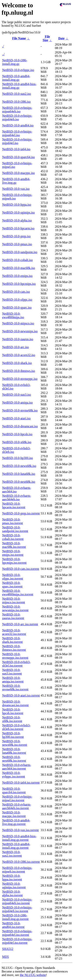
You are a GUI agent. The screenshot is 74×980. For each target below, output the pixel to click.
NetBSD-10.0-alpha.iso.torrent (12, 893)
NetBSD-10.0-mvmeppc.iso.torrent (15, 656)
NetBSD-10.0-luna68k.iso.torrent (14, 751)
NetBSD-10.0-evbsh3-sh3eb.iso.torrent (16, 727)
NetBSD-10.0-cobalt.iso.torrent (13, 537)
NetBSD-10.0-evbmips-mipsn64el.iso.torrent (17, 933)
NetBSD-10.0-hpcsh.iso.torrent (13, 711)
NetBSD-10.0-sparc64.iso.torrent (14, 790)
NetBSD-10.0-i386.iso (16, 102)
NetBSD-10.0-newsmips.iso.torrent (15, 608)
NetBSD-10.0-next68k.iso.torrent (14, 759)
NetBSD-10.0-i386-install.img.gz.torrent (15, 917)
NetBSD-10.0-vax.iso (16, 189)
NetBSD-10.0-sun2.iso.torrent (12, 854)
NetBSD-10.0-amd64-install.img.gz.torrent (16, 846)
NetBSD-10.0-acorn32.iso (19, 355)
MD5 (6, 957)
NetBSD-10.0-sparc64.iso (18, 157)
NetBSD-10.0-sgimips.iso (18, 212)
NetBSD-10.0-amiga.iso (17, 403)
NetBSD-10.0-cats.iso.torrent (21, 569)
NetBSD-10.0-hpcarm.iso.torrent (14, 505)
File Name (19, 38)
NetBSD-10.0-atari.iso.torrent (21, 695)
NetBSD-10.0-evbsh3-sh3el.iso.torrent (16, 664)
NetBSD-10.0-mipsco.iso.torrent (14, 600)
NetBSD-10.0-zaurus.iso (18, 339)
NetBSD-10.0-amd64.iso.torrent (13, 925)
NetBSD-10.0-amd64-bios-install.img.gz (19, 86)
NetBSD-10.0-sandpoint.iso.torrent (15, 529)
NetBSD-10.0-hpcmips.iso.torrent (14, 561)
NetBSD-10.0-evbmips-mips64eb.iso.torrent (17, 909)
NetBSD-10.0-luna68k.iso (19, 474)
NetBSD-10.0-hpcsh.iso (17, 434)
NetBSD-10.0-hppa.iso (17, 205)
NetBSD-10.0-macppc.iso (18, 173)
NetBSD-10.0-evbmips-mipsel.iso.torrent (17, 798)
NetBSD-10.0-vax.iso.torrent (20, 830)
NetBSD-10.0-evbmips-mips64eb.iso (17, 117)
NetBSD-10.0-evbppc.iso (18, 70)
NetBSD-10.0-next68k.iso (19, 482)
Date (61, 38)
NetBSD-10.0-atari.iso (16, 418)
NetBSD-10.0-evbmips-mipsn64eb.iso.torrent (17, 901)
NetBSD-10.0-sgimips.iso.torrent (14, 885)
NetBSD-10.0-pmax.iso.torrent (13, 521)
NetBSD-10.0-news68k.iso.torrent (15, 743)
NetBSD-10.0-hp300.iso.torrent (13, 735)
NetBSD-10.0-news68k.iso (19, 466)
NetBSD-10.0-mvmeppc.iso (20, 379)
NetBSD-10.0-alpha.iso (17, 220)
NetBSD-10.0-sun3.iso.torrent (12, 672)
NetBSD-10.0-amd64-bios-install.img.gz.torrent (19, 838)
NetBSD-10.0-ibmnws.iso (19, 371)
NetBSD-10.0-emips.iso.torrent (13, 553)
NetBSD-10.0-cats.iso (16, 292)
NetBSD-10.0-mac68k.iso (19, 268)
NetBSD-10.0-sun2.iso (17, 94)
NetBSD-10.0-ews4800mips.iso (13, 315)
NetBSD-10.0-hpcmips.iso (19, 284)
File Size (46, 38)
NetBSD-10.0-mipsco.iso (18, 323)
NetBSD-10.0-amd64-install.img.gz (16, 78)
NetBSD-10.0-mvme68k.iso (20, 410)
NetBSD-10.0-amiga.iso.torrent (13, 680)
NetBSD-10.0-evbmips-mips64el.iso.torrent (17, 941)
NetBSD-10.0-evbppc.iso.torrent (14, 775)
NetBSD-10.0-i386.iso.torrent (21, 862)
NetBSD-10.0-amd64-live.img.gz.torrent (16, 822)
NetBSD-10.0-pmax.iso (17, 244)
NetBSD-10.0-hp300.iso (18, 458)
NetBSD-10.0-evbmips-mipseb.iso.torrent (17, 870)
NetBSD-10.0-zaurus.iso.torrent (13, 616)
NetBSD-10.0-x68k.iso (17, 442)
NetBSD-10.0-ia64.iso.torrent (21, 783)
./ (3, 46)
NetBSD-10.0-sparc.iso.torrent (12, 585)
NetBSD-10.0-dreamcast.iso (20, 426)
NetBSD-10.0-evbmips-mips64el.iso (17, 141)
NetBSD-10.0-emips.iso (17, 276)
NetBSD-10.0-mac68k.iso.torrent (14, 545)
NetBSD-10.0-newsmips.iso (20, 331)
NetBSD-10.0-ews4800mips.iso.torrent (18, 593)
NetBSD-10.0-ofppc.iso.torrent (13, 577)
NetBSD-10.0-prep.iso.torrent (21, 513)
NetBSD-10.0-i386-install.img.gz (15, 62)
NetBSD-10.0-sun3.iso (17, 395)
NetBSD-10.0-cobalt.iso (17, 260)
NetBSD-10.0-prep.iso (16, 236)
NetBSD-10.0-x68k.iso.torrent (12, 719)
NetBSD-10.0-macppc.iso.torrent (14, 814)
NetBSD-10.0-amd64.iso (18, 125)
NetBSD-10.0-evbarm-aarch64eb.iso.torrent (17, 806)
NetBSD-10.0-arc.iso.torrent (20, 624)
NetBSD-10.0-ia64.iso (16, 149)
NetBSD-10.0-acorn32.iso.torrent (14, 632)
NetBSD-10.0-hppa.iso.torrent (12, 878)
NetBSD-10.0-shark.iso (17, 363)
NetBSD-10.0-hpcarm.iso (18, 228)
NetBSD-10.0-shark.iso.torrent (12, 640)
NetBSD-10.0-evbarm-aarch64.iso (17, 490)
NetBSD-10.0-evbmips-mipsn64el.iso (17, 133)
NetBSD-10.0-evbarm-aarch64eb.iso (17, 498)
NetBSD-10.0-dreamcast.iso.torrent (15, 703)
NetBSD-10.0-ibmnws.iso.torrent (14, 648)
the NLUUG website (33, 975)
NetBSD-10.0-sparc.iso (17, 307)
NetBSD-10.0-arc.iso (15, 347)
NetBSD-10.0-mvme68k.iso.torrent (15, 688)
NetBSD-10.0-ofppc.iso (17, 300)
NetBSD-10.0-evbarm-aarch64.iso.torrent (17, 767)
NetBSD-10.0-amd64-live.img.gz (16, 181)
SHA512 (8, 949)
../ (3, 54)
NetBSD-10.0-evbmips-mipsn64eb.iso (17, 110)
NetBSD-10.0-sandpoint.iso (20, 252)
